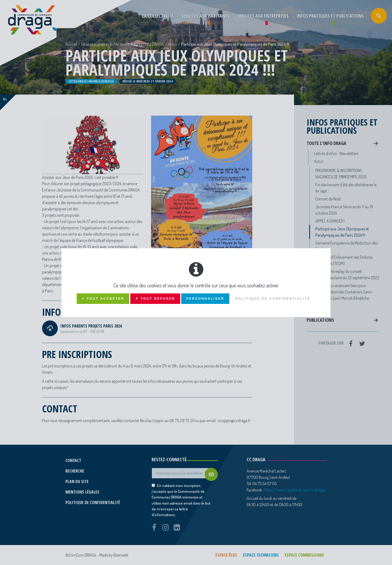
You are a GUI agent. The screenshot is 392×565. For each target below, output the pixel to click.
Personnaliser (205, 299)
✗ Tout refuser (155, 299)
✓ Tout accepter (103, 299)
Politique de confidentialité (273, 299)
